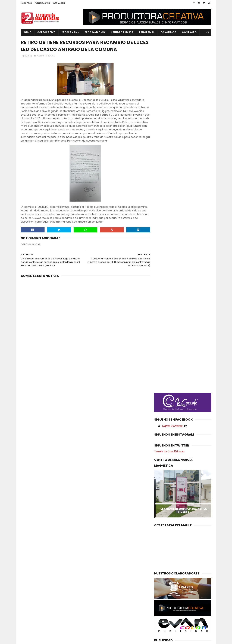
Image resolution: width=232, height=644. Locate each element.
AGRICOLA (29, 565)
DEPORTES (29, 576)
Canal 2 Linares (172, 185)
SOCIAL (27, 630)
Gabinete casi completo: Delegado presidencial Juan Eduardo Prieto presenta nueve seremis (124, 578)
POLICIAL (28, 606)
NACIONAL (29, 594)
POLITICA (28, 612)
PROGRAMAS (69, 32)
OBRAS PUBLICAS (46, 56)
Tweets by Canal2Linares (169, 211)
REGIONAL (28, 618)
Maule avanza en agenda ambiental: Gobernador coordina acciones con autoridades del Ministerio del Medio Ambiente (114, 598)
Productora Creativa (115, 640)
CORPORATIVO (47, 32)
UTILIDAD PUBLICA (122, 32)
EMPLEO (27, 588)
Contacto (189, 32)
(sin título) (92, 565)
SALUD (27, 624)
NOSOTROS (26, 3)
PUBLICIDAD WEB (43, 3)
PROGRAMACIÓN (95, 32)
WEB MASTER (59, 3)
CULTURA (28, 571)
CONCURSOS (168, 32)
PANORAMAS (147, 32)
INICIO (28, 32)
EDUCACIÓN (30, 582)
